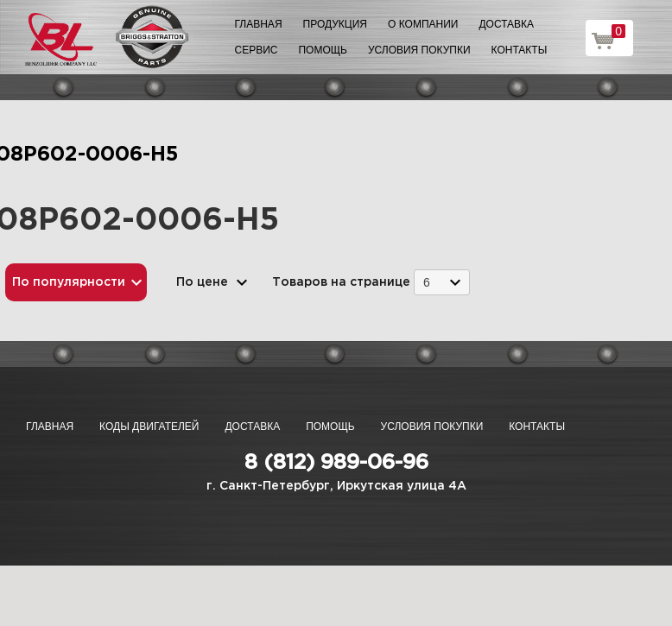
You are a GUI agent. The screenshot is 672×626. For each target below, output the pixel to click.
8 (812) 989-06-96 (336, 463)
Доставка (506, 24)
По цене (202, 282)
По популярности (69, 282)
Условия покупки (419, 50)
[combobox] (442, 282)
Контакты (520, 50)
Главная (259, 24)
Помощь (322, 50)
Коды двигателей (149, 427)
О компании (423, 24)
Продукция (335, 24)
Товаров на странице (341, 282)
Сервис (257, 50)
